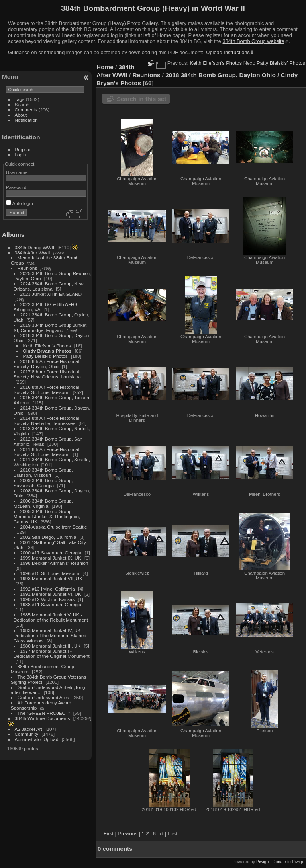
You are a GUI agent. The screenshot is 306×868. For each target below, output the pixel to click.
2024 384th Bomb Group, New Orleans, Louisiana (49, 286)
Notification (26, 120)
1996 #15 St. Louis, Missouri (50, 573)
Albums (13, 235)
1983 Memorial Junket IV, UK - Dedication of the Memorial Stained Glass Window (50, 635)
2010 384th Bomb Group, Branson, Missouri (43, 472)
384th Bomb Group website (254, 41)
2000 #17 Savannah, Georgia (51, 553)
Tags (20, 99)
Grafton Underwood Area (43, 697)
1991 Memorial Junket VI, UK (51, 594)
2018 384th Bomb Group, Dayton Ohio (221, 75)
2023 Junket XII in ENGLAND (51, 294)
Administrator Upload (37, 739)
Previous (127, 834)
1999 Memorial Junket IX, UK (51, 558)
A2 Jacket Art (28, 729)
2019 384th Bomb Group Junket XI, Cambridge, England (50, 328)
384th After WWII (32, 253)
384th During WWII (34, 247)
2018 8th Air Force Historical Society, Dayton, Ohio (46, 364)
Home (105, 67)
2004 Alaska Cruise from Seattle (54, 527)
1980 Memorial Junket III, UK (51, 646)
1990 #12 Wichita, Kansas (48, 599)
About (21, 115)
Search (22, 104)
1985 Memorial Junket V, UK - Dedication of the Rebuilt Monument (51, 617)
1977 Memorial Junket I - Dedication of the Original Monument (52, 653)
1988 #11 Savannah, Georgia (51, 604)
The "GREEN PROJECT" (44, 713)
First (109, 834)
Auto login (20, 203)
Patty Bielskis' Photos (45, 356)
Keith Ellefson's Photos (47, 346)
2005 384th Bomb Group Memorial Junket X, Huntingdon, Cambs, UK (47, 516)
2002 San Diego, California (48, 537)
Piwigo (262, 862)
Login (21, 155)
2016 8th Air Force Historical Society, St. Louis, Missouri (46, 390)
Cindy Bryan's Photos (47, 351)
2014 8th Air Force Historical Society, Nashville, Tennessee (46, 421)
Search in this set (141, 99)
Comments (26, 110)
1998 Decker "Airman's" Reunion (54, 563)
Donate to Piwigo (288, 862)
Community (27, 734)
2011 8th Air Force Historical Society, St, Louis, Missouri (46, 452)
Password (16, 187)
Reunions (27, 268)
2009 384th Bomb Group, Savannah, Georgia (43, 483)
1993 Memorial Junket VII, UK (51, 578)
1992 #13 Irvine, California (48, 589)
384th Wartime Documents (42, 718)
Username (17, 172)
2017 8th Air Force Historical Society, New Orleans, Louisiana (47, 374)
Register (24, 149)
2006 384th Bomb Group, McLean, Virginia (43, 503)
